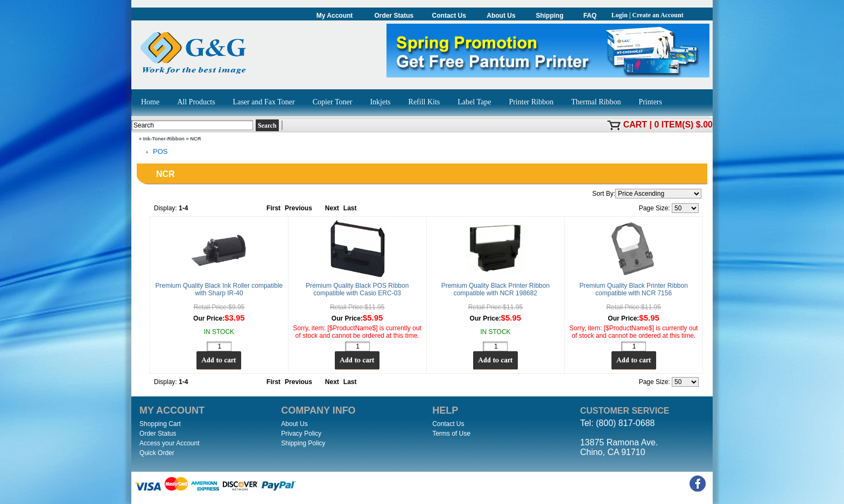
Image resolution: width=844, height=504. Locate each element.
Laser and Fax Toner (264, 102)
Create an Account (658, 15)
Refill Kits (424, 102)
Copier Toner (333, 102)
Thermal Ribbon (596, 102)
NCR (195, 139)
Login (620, 15)
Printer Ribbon (531, 102)
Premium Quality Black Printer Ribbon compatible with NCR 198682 (495, 289)
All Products (196, 102)
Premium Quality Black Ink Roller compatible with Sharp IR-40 (219, 289)
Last (350, 208)
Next (332, 208)
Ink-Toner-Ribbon (164, 139)
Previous (298, 208)
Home (150, 102)
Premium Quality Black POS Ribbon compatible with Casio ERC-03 (357, 289)
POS (155, 152)
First (273, 208)
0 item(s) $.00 (684, 125)
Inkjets (380, 102)
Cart (635, 125)
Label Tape (474, 102)
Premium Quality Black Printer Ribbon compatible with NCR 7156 (633, 289)
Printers (650, 102)
